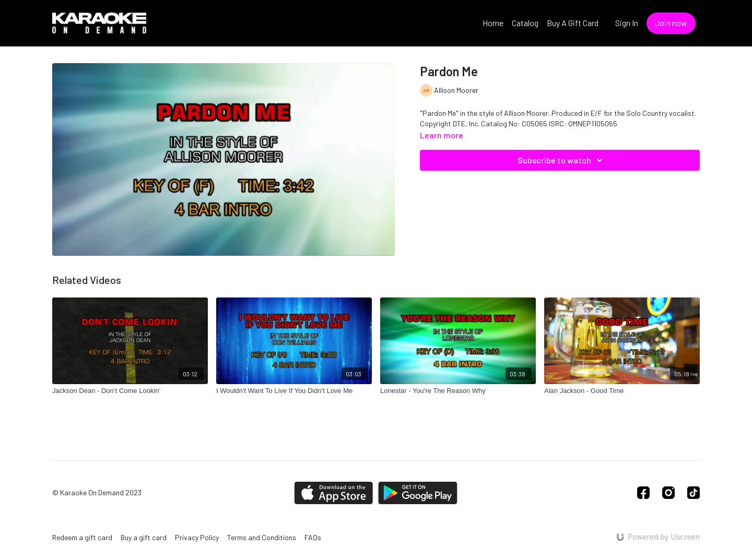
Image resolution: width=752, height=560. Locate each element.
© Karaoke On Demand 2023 (97, 493)
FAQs (313, 537)
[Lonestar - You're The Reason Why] (458, 391)
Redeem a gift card (82, 537)
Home (493, 23)
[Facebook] (643, 493)
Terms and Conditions (262, 537)
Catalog (525, 23)
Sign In (627, 23)
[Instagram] (668, 493)
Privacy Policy (197, 537)
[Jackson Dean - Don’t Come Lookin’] (130, 391)
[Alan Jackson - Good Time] (622, 391)
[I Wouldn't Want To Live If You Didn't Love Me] (294, 391)
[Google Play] (418, 493)
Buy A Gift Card (573, 23)
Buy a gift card (144, 537)
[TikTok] (694, 493)
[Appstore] (333, 493)
